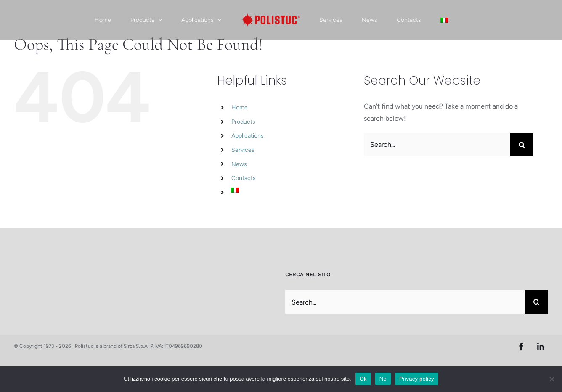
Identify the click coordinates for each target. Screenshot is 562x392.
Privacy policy (417, 379)
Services (243, 150)
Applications (248, 136)
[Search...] (437, 145)
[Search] (522, 145)
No (383, 379)
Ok (363, 379)
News (239, 164)
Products (243, 122)
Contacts (244, 178)
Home (240, 107)
